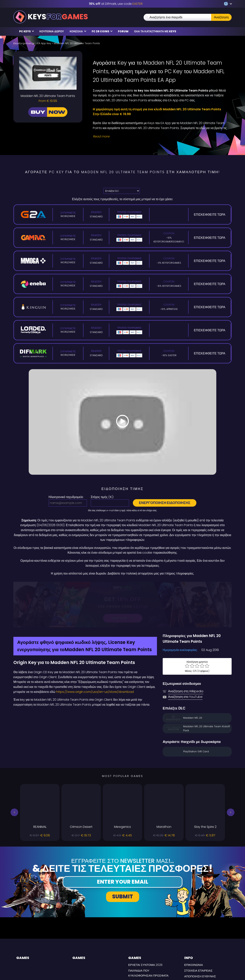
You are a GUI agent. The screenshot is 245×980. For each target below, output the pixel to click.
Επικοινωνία (194, 924)
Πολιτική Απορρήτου (200, 941)
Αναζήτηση (221, 17)
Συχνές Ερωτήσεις (142, 941)
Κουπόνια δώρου (52, 31)
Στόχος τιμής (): (102, 497)
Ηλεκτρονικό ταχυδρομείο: (66, 497)
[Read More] (160, 137)
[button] (14, 772)
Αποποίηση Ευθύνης (200, 936)
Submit (123, 856)
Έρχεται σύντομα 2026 (145, 924)
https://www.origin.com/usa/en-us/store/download (95, 651)
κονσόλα (78, 31)
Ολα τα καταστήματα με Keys (155, 31)
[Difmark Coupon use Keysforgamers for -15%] (122, 584)
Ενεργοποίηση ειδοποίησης (165, 503)
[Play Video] (122, 422)
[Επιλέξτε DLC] (122, 191)
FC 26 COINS (102, 31)
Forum (123, 31)
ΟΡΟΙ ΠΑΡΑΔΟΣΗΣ (197, 947)
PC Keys (27, 31)
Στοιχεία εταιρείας (198, 930)
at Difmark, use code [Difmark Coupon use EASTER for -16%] (116, 4)
